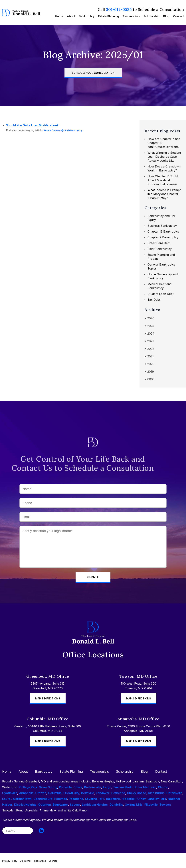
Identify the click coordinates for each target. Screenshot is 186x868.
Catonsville (174, 793)
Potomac (61, 799)
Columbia (55, 793)
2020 (149, 364)
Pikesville (151, 805)
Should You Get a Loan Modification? (32, 125)
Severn (75, 805)
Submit (93, 577)
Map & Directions (48, 698)
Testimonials (131, 16)
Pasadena (76, 799)
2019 (149, 372)
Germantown (22, 799)
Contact (178, 16)
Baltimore (113, 799)
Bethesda (118, 793)
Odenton (45, 805)
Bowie (78, 787)
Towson (165, 805)
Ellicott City (71, 793)
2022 (149, 349)
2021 (149, 356)
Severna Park (95, 799)
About (71, 16)
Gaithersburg (43, 799)
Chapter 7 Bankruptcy (163, 237)
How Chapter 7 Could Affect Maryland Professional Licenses (163, 180)
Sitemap (53, 861)
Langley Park (157, 799)
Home (59, 16)
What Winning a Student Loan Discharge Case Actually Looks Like (164, 157)
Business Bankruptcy (162, 226)
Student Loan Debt (160, 294)
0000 (150, 379)
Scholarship (151, 16)
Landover (103, 793)
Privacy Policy (10, 861)
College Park (28, 787)
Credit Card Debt (159, 243)
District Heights (25, 805)
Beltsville (88, 793)
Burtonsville (93, 787)
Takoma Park (123, 787)
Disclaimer (26, 861)
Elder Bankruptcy (160, 249)
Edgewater (60, 805)
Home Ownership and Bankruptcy (63, 130)
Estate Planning (109, 16)
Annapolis (26, 793)
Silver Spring (48, 787)
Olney (141, 799)
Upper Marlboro (145, 787)
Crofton (41, 793)
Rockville (65, 787)
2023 (149, 341)
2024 (149, 334)
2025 (149, 326)
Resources (40, 861)
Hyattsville (10, 793)
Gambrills (116, 805)
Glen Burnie (156, 793)
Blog (166, 16)
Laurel (7, 799)
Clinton (163, 787)
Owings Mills (134, 805)
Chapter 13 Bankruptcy (163, 231)
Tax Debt (154, 300)
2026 (149, 318)
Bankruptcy (87, 16)
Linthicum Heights (95, 805)
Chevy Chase (137, 793)
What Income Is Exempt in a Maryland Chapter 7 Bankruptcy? (164, 194)
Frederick (129, 799)
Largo (107, 787)
